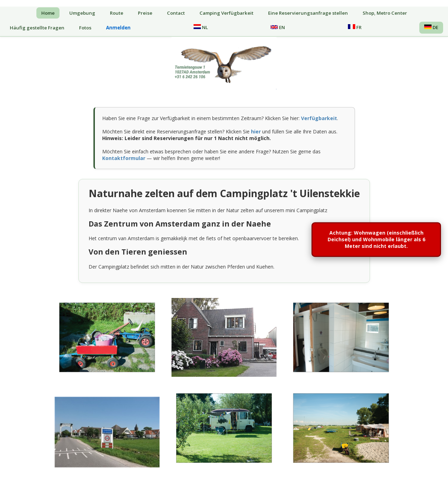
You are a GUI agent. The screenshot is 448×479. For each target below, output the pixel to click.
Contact (176, 13)
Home (48, 13)
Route (117, 13)
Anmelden (118, 28)
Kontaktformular (124, 158)
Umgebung (82, 13)
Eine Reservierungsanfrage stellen (308, 13)
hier (256, 131)
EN (278, 27)
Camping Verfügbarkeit (226, 13)
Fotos (85, 28)
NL (201, 27)
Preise (145, 13)
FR (355, 27)
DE (431, 27)
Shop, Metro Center (385, 13)
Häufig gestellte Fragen (37, 28)
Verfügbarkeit (319, 118)
